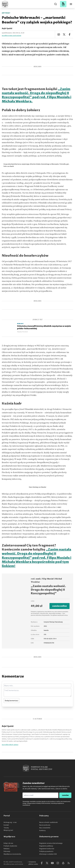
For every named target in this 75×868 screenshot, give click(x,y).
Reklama (7, 849)
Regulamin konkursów (47, 849)
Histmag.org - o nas (10, 822)
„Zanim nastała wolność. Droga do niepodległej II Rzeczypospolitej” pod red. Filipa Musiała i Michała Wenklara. (37, 95)
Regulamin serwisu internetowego (51, 843)
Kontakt (6, 825)
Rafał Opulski (7, 28)
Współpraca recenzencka (12, 854)
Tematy (6, 828)
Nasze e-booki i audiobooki (48, 822)
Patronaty (7, 851)
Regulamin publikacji (46, 846)
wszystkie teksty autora (10, 745)
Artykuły (6, 13)
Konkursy (42, 831)
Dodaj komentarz (11, 700)
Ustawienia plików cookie (33, 863)
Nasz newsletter (45, 828)
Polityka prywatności (46, 851)
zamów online (60, 606)
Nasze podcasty (45, 825)
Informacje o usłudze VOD (48, 854)
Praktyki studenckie (10, 846)
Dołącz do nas (8, 843)
